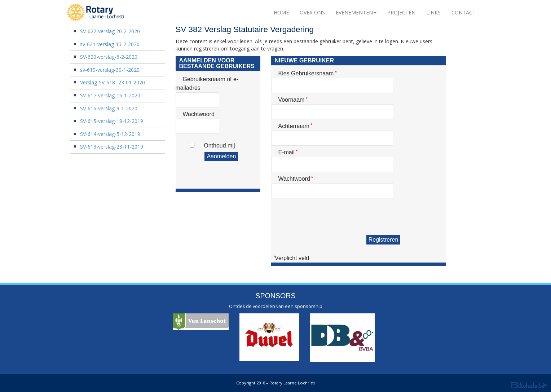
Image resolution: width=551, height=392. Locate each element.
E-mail (288, 152)
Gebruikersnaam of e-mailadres (207, 83)
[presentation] (326, 217)
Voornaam (293, 99)
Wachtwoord (199, 114)
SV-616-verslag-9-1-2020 (109, 108)
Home (281, 12)
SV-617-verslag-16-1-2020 (110, 95)
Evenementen (356, 12)
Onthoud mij (219, 146)
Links (433, 12)
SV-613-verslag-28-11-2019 (112, 147)
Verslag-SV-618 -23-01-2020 (113, 82)
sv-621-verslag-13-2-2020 (110, 44)
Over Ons (312, 12)
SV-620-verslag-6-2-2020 (109, 57)
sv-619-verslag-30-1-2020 (110, 70)
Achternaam (295, 126)
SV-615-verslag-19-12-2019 (112, 121)
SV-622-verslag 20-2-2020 (110, 31)
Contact (464, 12)
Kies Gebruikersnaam (307, 73)
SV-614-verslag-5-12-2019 (110, 134)
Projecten (401, 12)
